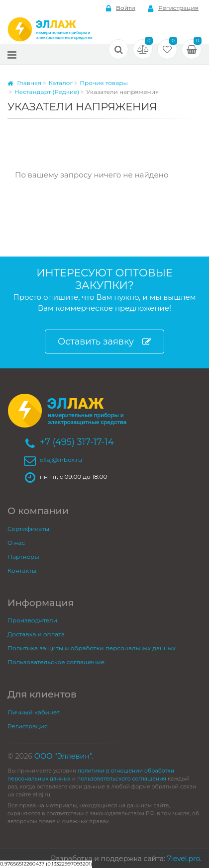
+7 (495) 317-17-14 (77, 442)
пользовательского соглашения (122, 779)
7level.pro (184, 859)
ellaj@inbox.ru (61, 460)
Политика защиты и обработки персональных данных (92, 648)
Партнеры (23, 557)
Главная (24, 83)
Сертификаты (28, 529)
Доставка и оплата (36, 634)
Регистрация (173, 8)
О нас (16, 543)
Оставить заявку (104, 342)
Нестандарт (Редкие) (47, 92)
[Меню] (12, 54)
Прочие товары (104, 83)
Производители (32, 620)
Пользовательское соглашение (56, 662)
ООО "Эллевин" (63, 756)
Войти (121, 8)
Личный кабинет (34, 712)
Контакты (22, 570)
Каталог (60, 83)
